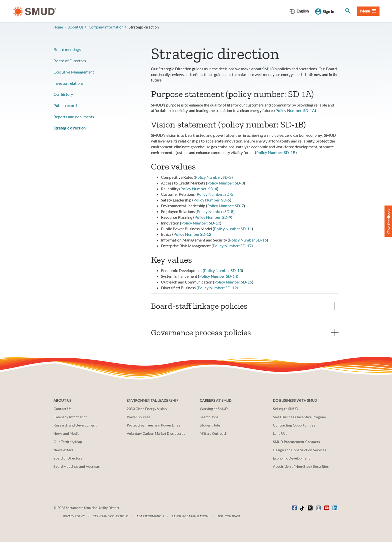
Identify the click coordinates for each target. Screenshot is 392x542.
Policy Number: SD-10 (201, 223)
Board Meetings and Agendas (77, 466)
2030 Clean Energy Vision (147, 409)
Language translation (190, 516)
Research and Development (75, 425)
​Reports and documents (74, 117)
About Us (76, 27)
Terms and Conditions (111, 516)
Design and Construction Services (300, 450)
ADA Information (150, 516)
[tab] (245, 306)
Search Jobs (209, 417)
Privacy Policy (74, 516)
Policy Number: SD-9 (213, 217)
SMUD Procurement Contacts (296, 442)
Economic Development (291, 458)
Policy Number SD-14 (218, 276)
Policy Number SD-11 (233, 229)
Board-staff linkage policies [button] (199, 306)
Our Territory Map (68, 442)
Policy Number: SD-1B (276, 152)
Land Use (280, 433)
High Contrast (228, 516)
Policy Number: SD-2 (213, 177)
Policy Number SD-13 (223, 270)
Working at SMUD (214, 409)
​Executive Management (74, 72)
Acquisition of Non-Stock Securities (301, 466)
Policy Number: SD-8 (215, 211)
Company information (106, 27)
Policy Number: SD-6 (212, 200)
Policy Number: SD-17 (232, 246)
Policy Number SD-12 (192, 234)
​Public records (66, 105)
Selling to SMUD (286, 409)
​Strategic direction (69, 128)
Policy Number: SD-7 (225, 206)
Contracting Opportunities (294, 425)
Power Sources (139, 417)
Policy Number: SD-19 (217, 288)
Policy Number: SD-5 (215, 194)
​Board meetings (67, 49)
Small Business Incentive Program (299, 417)
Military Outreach (213, 433)
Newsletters (63, 450)
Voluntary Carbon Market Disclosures (156, 433)
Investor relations (68, 83)
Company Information (70, 417)
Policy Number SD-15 (233, 282)
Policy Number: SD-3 (225, 183)
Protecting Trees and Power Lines (153, 425)
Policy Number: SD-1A (295, 110)
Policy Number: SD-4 (199, 189)
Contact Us (62, 409)
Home (58, 27)
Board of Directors (70, 61)
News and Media (66, 433)
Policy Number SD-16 (248, 240)
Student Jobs (210, 425)
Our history (63, 94)
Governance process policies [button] (201, 332)
